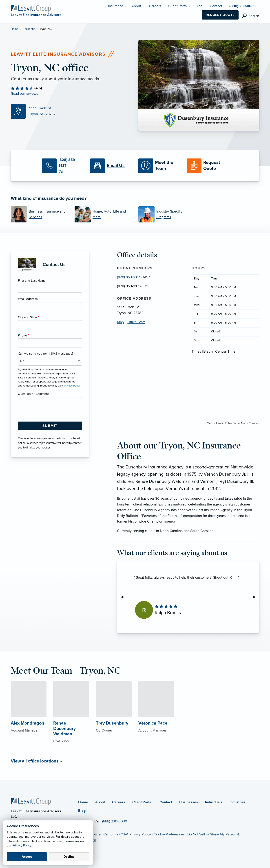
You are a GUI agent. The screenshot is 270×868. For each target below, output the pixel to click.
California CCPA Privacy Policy (127, 834)
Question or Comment (34, 394)
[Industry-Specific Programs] (167, 214)
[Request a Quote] (207, 166)
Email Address (29, 299)
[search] (251, 16)
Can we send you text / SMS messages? (47, 354)
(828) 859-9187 (128, 277)
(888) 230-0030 (115, 821)
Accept (27, 857)
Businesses (189, 802)
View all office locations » (37, 761)
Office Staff (136, 322)
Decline (69, 857)
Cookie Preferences (169, 834)
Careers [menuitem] (155, 6)
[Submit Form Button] (50, 426)
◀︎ (124, 597)
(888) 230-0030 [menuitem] (242, 6)
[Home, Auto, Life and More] (103, 214)
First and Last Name (33, 281)
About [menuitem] (136, 6)
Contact (166, 802)
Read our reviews (24, 94)
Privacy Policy (22, 845)
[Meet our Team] (159, 166)
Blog (82, 811)
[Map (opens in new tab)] (71, 111)
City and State (29, 317)
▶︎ (256, 597)
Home (15, 29)
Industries (238, 802)
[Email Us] (111, 166)
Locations (29, 29)
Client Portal (142, 802)
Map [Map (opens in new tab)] (120, 322)
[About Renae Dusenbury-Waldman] (71, 721)
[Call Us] (63, 166)
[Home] (31, 801)
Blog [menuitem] (199, 6)
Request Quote (220, 15)
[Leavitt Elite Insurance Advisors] (31, 9)
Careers (119, 802)
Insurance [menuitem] (116, 6)
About (100, 802)
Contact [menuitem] (216, 6)
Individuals (214, 802)
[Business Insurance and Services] (39, 214)
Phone (23, 335)
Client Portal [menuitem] (178, 6)
